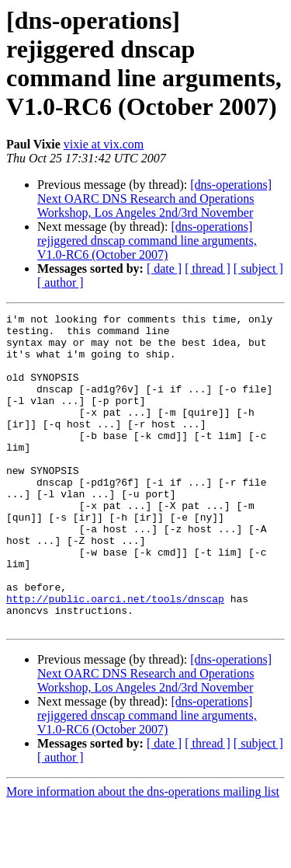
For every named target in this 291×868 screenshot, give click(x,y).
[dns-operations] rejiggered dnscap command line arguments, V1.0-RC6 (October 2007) (147, 241)
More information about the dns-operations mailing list (143, 854)
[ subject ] (258, 268)
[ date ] (164, 268)
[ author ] (61, 282)
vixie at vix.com (104, 144)
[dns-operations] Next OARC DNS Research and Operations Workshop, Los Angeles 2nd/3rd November (154, 199)
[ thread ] (208, 268)
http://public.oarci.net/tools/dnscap (115, 657)
